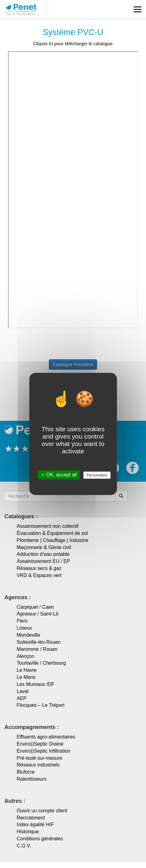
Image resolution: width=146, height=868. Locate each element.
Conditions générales (40, 839)
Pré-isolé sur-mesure (39, 758)
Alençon (26, 656)
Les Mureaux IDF (36, 684)
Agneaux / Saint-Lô (37, 614)
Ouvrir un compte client (42, 811)
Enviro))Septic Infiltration (43, 751)
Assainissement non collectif (47, 526)
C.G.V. (24, 846)
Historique (28, 832)
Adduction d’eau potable (43, 554)
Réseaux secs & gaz (39, 568)
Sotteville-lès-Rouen (39, 642)
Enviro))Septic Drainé (40, 744)
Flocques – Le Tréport (41, 705)
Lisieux (24, 628)
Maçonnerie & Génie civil (44, 547)
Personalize (97, 475)
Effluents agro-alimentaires (46, 737)
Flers (22, 621)
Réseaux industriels (38, 765)
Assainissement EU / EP (43, 561)
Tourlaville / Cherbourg (41, 663)
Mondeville (28, 635)
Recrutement (31, 818)
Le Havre (27, 670)
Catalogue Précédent (73, 364)
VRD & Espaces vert (39, 575)
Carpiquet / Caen (35, 607)
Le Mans (26, 677)
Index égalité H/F (35, 824)
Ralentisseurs (32, 779)
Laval (22, 691)
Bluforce (26, 772)
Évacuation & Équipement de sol (52, 533)
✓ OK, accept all (59, 475)
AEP (22, 698)
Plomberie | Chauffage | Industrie (52, 540)
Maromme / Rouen (37, 649)
